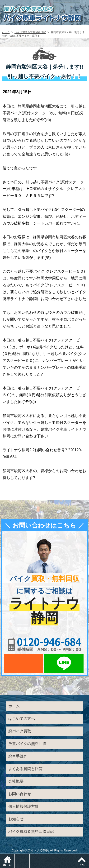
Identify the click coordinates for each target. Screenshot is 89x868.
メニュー (74, 856)
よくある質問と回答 (25, 769)
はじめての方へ (22, 719)
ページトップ (81, 861)
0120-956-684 (45, 644)
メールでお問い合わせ (23, 663)
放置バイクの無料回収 (27, 744)
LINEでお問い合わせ (64, 663)
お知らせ (16, 819)
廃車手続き (18, 756)
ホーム (6, 32)
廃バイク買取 (20, 731)
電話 (30, 856)
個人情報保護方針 (23, 806)
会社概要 (16, 781)
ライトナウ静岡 (38, 850)
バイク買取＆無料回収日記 (30, 32)
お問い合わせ (20, 794)
